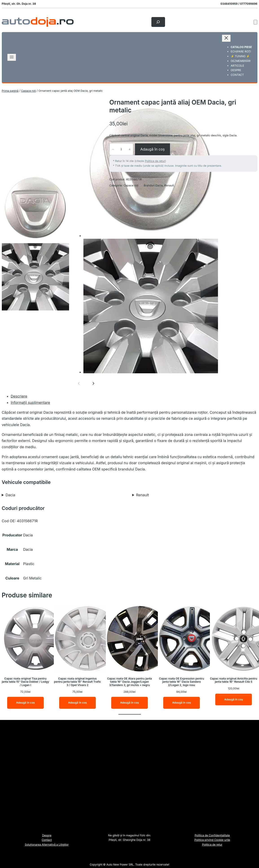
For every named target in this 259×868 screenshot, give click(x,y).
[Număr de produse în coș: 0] (255, 22)
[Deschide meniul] (12, 57)
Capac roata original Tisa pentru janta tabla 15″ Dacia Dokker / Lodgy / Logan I (25, 682)
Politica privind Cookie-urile (212, 840)
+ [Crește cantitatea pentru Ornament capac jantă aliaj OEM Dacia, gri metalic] (129, 149)
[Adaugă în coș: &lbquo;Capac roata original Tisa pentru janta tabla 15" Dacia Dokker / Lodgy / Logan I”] (25, 703)
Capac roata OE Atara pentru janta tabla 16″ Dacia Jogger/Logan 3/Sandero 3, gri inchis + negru (130, 682)
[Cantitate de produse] (121, 149)
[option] (35, 208)
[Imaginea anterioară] (79, 383)
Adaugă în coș (152, 149)
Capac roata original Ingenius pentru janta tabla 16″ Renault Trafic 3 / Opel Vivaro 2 (77, 682)
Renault (169, 185)
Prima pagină (10, 91)
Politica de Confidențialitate (212, 835)
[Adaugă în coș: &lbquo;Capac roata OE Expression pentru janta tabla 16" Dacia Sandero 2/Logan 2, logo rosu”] (182, 703)
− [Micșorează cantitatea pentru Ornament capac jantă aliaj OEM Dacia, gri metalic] (113, 149)
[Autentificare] (246, 22)
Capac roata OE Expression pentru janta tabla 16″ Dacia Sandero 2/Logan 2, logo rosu (182, 682)
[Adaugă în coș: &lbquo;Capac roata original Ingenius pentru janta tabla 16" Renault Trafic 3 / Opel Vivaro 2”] (77, 703)
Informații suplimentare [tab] (30, 402)
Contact (47, 840)
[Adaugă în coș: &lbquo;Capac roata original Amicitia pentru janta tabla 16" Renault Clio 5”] (234, 700)
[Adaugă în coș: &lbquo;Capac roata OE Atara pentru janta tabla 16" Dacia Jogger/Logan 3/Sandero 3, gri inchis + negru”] (129, 703)
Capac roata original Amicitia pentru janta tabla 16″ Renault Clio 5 (234, 680)
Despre (47, 835)
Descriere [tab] (19, 396)
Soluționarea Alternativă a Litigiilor (47, 845)
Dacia (159, 185)
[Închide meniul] (226, 38)
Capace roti (28, 91)
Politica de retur (155, 161)
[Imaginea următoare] (93, 383)
